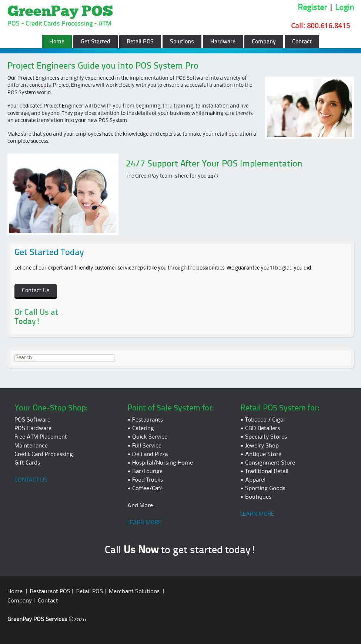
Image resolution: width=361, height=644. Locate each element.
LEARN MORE (144, 523)
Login (345, 8)
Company (264, 42)
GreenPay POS (60, 12)
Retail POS (140, 42)
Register (312, 8)
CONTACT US (31, 480)
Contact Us (36, 291)
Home (57, 42)
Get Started (96, 42)
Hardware (223, 42)
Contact (302, 42)
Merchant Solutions (134, 592)
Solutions (182, 42)
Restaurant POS (50, 592)
